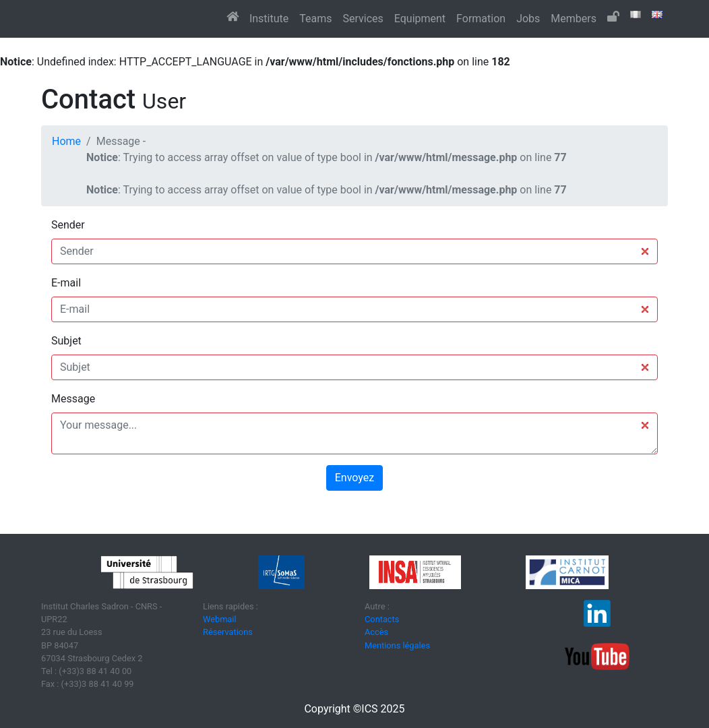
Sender (68, 225)
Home (66, 141)
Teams (315, 19)
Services (363, 19)
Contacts (382, 619)
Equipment (420, 19)
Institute (269, 19)
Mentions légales (397, 645)
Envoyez (354, 478)
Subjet (66, 341)
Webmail (220, 619)
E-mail (66, 283)
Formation (481, 19)
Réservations (228, 632)
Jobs (528, 19)
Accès (376, 632)
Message (73, 399)
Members (574, 19)
